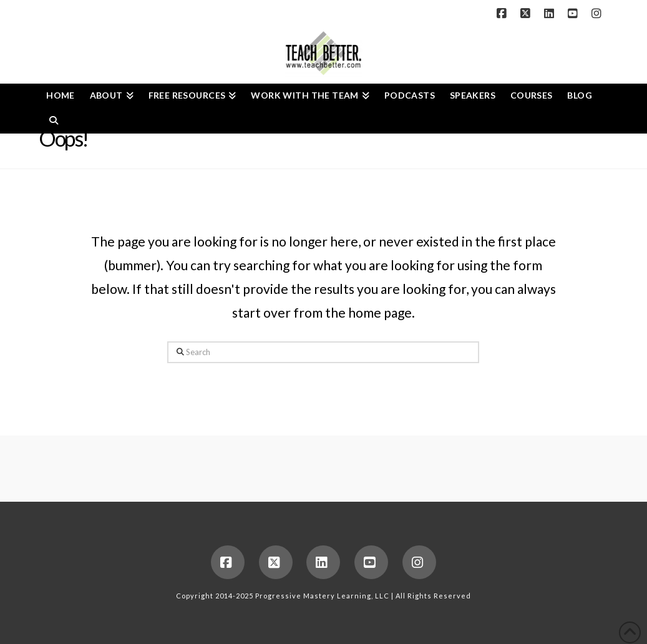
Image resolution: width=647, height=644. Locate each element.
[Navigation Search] (53, 121)
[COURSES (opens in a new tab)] (532, 96)
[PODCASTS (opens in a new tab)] (410, 96)
